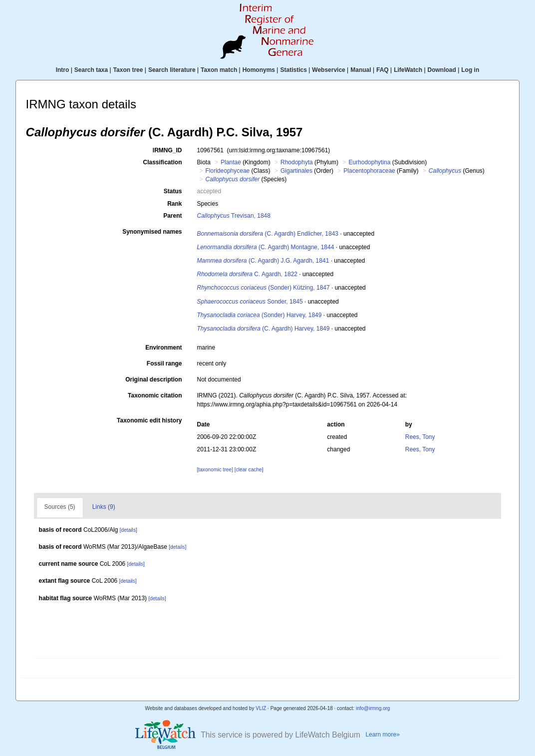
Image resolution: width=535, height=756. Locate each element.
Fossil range (164, 364)
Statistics (293, 70)
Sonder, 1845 (250, 302)
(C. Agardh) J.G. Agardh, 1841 (263, 261)
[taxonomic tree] (215, 470)
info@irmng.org (373, 708)
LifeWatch (408, 70)
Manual (361, 70)
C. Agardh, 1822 (247, 274)
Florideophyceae (228, 171)
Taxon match (219, 70)
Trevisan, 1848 (234, 216)
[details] (129, 530)
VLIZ (261, 708)
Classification (162, 162)
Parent (172, 216)
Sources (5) (60, 507)
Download (442, 70)
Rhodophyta (297, 162)
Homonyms (259, 70)
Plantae (231, 162)
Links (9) (104, 507)
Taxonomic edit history (149, 420)
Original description (153, 379)
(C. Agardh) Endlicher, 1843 (268, 234)
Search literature (172, 70)
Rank (174, 204)
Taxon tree (128, 70)
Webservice (329, 70)
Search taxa (91, 70)
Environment (163, 348)
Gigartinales (296, 171)
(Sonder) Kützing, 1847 (264, 288)
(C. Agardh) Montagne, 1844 (266, 247)
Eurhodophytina (369, 162)
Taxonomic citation (155, 395)
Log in (470, 70)
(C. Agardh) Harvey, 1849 (264, 329)
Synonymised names (152, 232)
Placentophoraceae (369, 171)
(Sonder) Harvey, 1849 (260, 315)
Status (173, 191)
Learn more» (382, 735)
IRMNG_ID (167, 150)
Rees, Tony (420, 437)
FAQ (383, 70)
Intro (63, 70)
